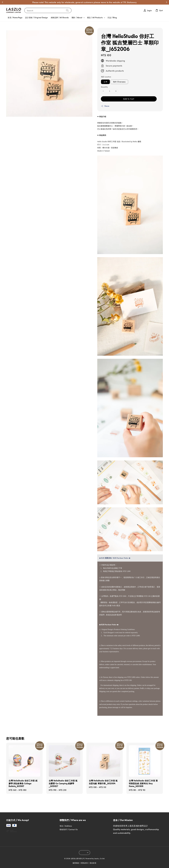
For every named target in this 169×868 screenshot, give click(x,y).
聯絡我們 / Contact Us (69, 829)
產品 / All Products (95, 18)
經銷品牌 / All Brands (60, 18)
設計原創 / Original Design (36, 18)
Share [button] (105, 106)
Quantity (104, 87)
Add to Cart (129, 99)
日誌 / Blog (112, 18)
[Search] (67, 10)
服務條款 (76, 863)
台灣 (105, 82)
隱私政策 (84, 863)
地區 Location (106, 77)
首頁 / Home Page (15, 18)
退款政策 (93, 863)
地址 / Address (66, 826)
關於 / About (77, 18)
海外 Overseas (119, 82)
